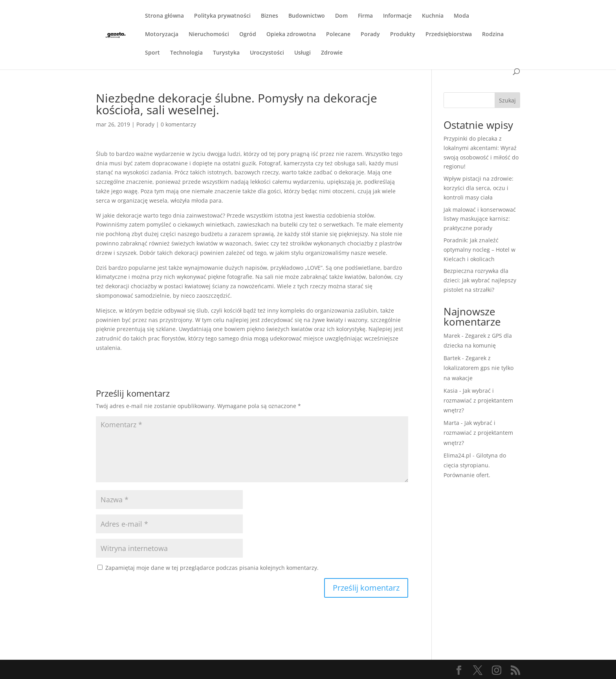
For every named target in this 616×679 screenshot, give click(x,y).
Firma (365, 16)
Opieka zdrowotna (291, 35)
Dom (341, 16)
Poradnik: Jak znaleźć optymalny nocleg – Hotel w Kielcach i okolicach (479, 250)
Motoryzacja (162, 35)
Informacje (397, 16)
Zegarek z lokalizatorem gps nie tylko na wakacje (478, 368)
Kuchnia (433, 16)
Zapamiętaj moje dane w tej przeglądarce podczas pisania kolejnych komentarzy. (212, 568)
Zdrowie (332, 53)
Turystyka (226, 53)
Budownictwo (307, 16)
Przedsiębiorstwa (449, 35)
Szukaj (507, 100)
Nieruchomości (209, 35)
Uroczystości (267, 53)
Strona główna (164, 16)
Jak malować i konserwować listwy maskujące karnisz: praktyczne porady (480, 219)
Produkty (403, 35)
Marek (452, 336)
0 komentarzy (178, 124)
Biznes (269, 16)
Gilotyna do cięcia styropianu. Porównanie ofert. (475, 465)
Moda (461, 16)
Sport (152, 53)
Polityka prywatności (222, 16)
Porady (370, 35)
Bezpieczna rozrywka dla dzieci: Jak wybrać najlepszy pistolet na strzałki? (480, 280)
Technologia (186, 53)
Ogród (248, 35)
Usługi (302, 53)
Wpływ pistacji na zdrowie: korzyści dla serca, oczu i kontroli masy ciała (478, 188)
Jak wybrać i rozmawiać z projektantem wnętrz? (478, 400)
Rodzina (493, 35)
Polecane (338, 35)
